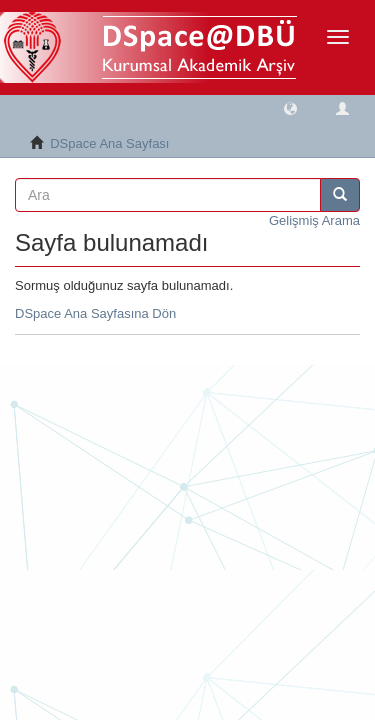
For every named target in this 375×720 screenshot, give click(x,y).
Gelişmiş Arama (314, 220)
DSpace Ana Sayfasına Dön (95, 313)
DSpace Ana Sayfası (109, 143)
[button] (290, 107)
